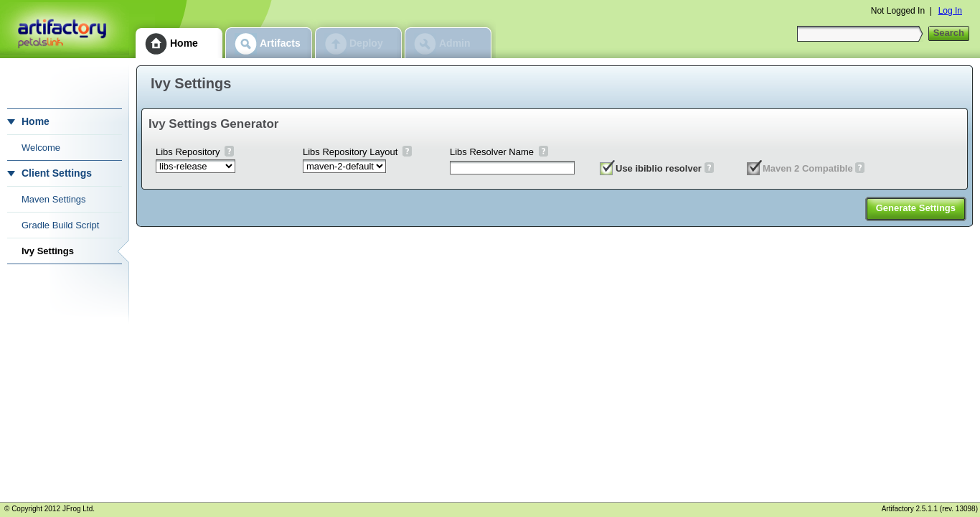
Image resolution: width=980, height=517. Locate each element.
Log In (950, 11)
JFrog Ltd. (79, 509)
